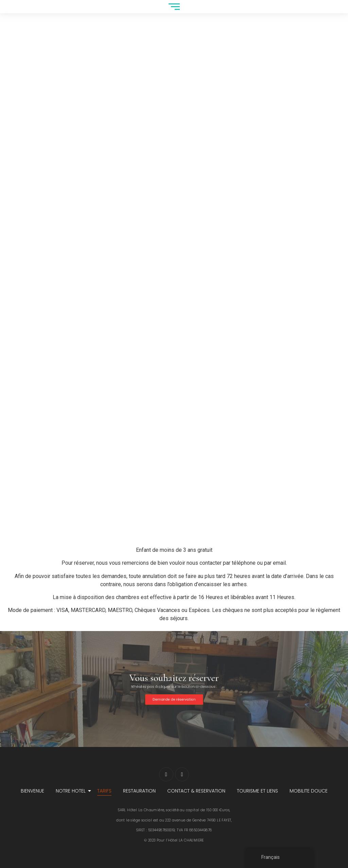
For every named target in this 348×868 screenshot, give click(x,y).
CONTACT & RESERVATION (196, 791)
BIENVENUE (32, 791)
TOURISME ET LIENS (257, 791)
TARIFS (104, 791)
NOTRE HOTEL (72, 791)
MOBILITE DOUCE (309, 791)
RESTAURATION (139, 791)
